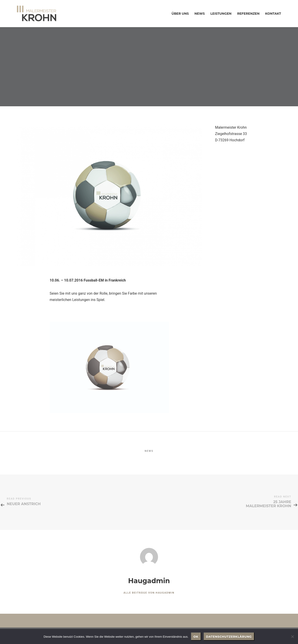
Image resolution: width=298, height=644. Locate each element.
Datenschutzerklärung (229, 637)
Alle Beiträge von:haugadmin (149, 593)
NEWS (149, 451)
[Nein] (292, 637)
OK (196, 637)
